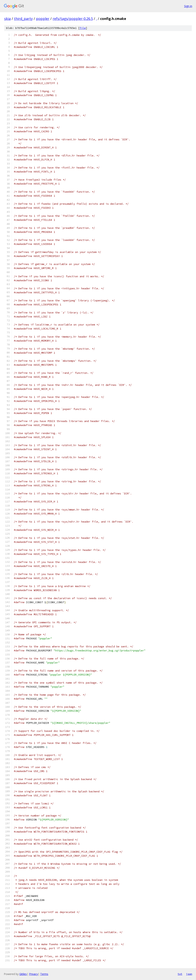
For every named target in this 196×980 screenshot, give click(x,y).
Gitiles (23, 974)
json (189, 974)
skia (7, 19)
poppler (43, 19)
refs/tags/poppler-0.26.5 (73, 19)
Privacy (33, 974)
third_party (23, 19)
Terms (44, 974)
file (83, 28)
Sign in (188, 6)
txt (180, 974)
